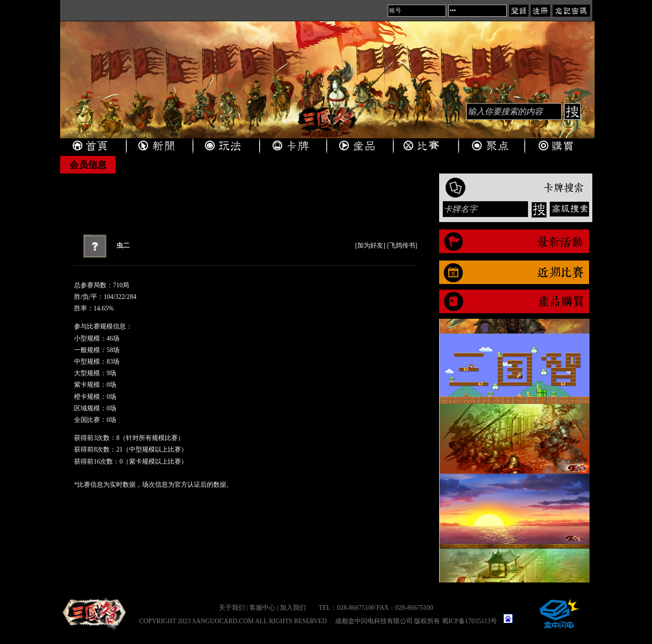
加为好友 (370, 245)
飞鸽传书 (402, 245)
